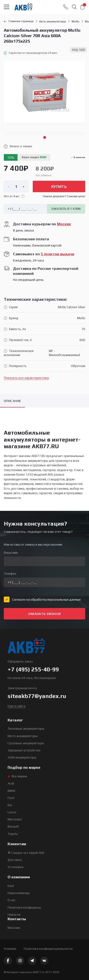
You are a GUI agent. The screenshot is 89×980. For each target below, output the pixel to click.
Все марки (17, 776)
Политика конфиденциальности (48, 949)
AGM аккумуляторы (22, 757)
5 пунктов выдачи (58, 254)
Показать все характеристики (26, 378)
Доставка (15, 860)
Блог (11, 886)
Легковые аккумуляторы (26, 729)
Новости (14, 915)
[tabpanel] (44, 96)
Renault (13, 826)
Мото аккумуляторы (23, 736)
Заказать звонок (44, 614)
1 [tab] (45, 137)
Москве (64, 224)
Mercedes (15, 819)
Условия (10, 949)
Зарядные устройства (24, 750)
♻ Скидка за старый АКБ (26, 853)
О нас (12, 900)
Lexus (12, 812)
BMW (12, 791)
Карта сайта (16, 706)
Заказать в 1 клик (66, 209)
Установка (15, 867)
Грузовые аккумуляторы (26, 743)
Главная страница (19, 21)
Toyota (13, 834)
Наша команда (19, 893)
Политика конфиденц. (25, 907)
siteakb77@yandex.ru (37, 696)
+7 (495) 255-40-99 (33, 669)
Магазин (14, 928)
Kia (10, 805)
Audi (11, 783)
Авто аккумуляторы (53, 21)
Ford (11, 798)
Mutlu (75, 21)
